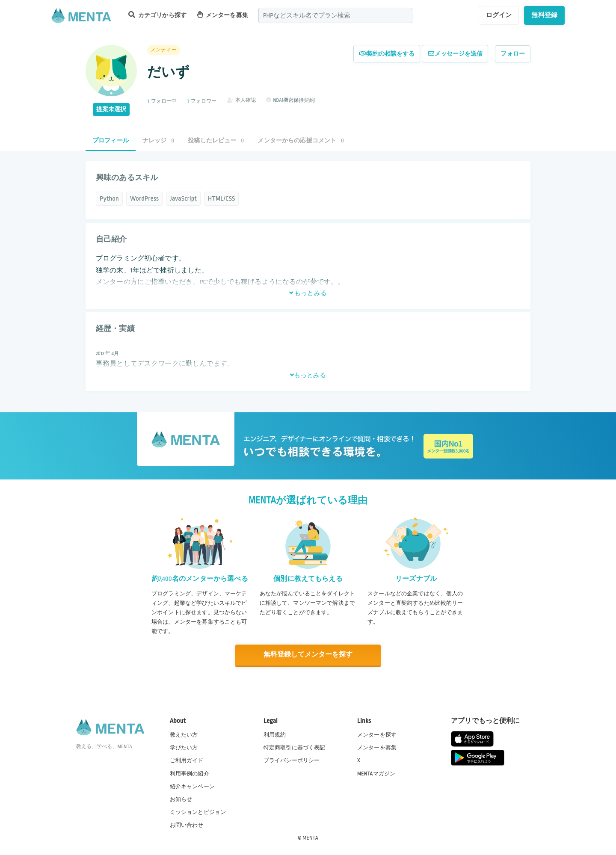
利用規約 (275, 734)
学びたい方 (184, 747)
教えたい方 (184, 734)
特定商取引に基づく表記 (295, 747)
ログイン (499, 15)
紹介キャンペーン (192, 786)
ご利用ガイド (187, 760)
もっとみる (308, 293)
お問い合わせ (187, 825)
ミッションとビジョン (198, 812)
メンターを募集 (222, 15)
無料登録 (544, 15)
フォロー (513, 54)
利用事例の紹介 (190, 773)
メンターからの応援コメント (301, 141)
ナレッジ (158, 141)
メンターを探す (377, 734)
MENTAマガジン (376, 773)
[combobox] (335, 15)
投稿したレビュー (216, 141)
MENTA (310, 837)
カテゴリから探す (157, 15)
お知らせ (181, 799)
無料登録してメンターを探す (308, 655)
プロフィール (111, 141)
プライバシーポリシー (292, 760)
